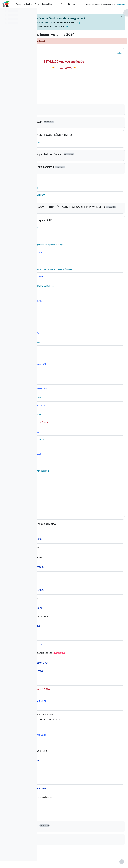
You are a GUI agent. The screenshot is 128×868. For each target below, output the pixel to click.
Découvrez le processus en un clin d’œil (62, 33)
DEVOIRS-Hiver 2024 (64, 837)
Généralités (58, 59)
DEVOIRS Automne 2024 (66, 128)
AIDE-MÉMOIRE (61, 187)
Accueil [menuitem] (19, 4)
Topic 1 (55, 115)
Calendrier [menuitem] (28, 4)
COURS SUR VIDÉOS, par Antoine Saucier (76, 161)
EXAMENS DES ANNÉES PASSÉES (72, 174)
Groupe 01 (57, 850)
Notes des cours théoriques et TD (71, 228)
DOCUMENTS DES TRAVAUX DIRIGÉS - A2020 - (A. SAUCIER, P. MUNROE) (75, 214)
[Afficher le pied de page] (122, 862)
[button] (62, 4)
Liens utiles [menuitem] (47, 4)
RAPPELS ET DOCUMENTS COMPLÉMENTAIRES (81, 141)
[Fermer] (116, 17)
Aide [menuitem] (37, 4)
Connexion (121, 4)
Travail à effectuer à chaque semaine (73, 533)
